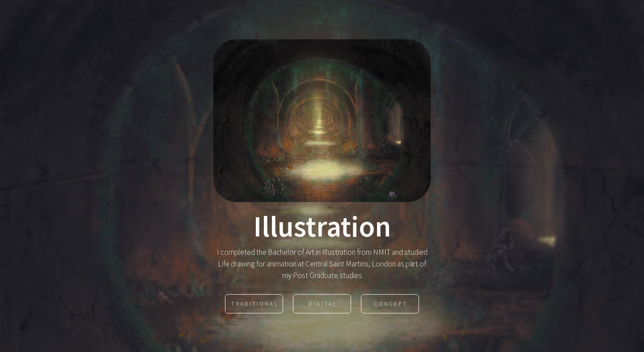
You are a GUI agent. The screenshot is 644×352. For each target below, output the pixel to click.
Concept (391, 304)
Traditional (255, 304)
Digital (323, 304)
